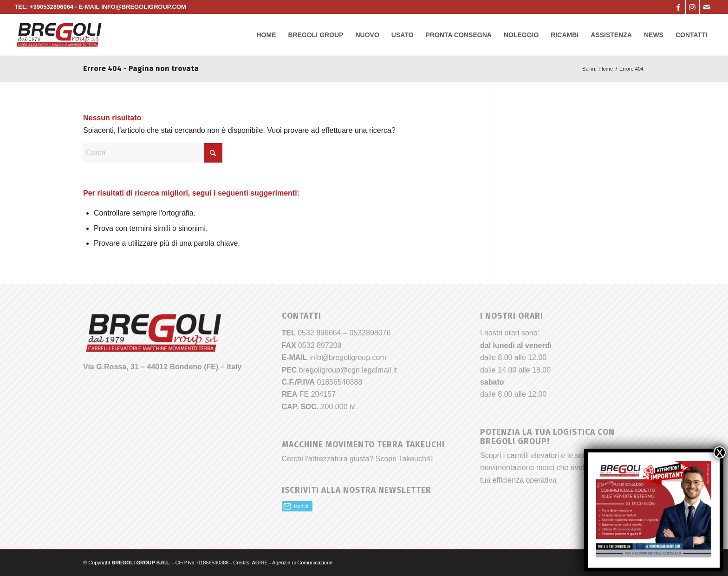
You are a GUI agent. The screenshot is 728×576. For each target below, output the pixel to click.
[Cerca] (153, 153)
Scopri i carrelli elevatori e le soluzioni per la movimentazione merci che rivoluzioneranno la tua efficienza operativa (556, 468)
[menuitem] (266, 35)
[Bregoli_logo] (59, 35)
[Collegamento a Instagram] (692, 7)
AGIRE (260, 563)
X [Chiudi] (720, 452)
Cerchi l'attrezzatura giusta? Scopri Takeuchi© (358, 459)
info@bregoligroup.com (348, 357)
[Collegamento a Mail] (707, 7)
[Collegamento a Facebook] (679, 7)
